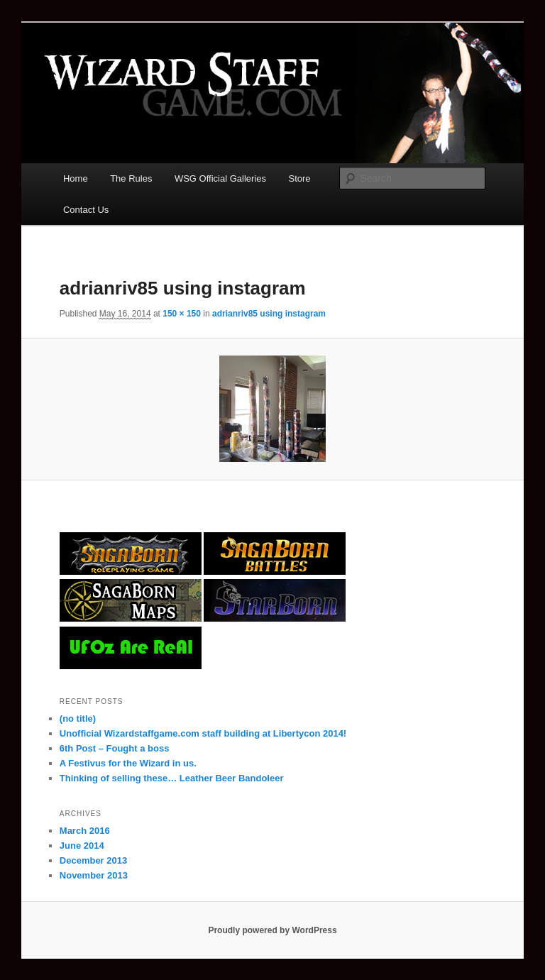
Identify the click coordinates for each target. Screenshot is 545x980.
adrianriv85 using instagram (269, 314)
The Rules (131, 178)
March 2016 (85, 831)
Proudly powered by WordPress (272, 930)
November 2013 (94, 875)
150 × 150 (182, 314)
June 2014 (82, 846)
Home (76, 178)
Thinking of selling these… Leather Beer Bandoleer (172, 778)
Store (300, 178)
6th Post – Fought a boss (115, 748)
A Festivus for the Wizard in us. (128, 763)
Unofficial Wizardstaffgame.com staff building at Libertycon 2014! (203, 733)
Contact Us (86, 210)
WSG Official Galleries (220, 178)
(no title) (78, 719)
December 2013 (93, 860)
